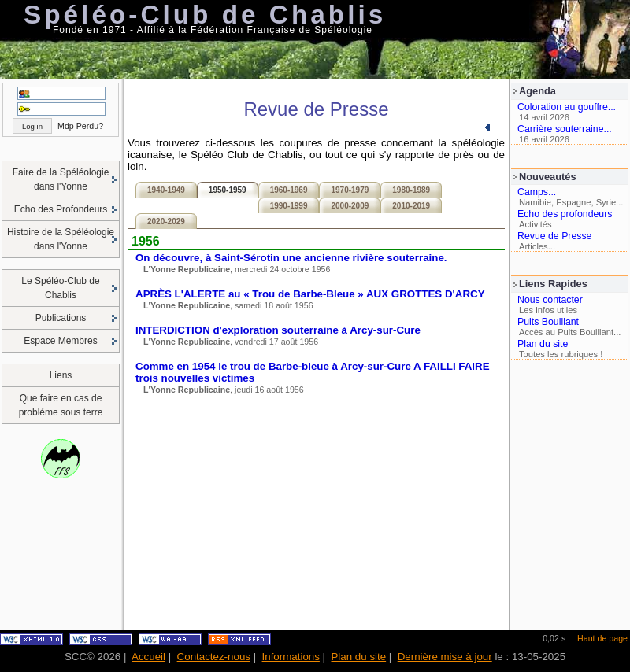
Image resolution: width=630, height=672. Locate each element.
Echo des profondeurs (565, 214)
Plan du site (543, 344)
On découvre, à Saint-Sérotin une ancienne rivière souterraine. (291, 258)
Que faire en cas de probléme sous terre (61, 405)
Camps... (537, 192)
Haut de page (602, 638)
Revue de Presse (554, 236)
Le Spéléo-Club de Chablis (60, 288)
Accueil (148, 657)
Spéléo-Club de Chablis (205, 15)
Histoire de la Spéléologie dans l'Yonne (61, 239)
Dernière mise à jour (445, 657)
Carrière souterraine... (565, 129)
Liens (61, 375)
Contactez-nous (214, 657)
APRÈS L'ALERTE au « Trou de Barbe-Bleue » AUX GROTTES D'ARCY (310, 294)
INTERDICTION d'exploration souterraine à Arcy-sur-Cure (278, 330)
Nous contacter (550, 300)
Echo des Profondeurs (61, 209)
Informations (291, 657)
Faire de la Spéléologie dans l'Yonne (61, 179)
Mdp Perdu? (80, 126)
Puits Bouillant (548, 322)
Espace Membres (60, 341)
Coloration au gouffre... (567, 107)
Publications (61, 318)
